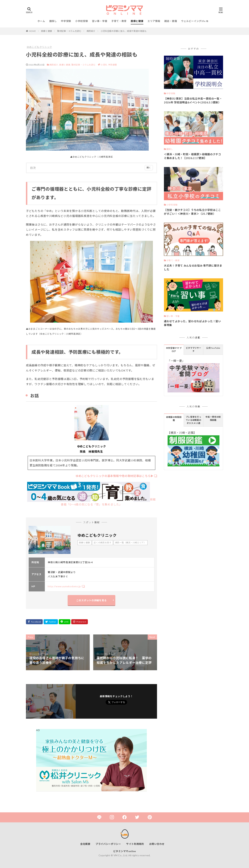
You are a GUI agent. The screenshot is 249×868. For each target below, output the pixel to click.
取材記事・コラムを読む (69, 31)
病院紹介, (54, 65)
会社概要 (85, 844)
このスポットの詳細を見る (91, 600)
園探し (53, 21)
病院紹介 (91, 31)
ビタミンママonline (125, 851)
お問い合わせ (157, 844)
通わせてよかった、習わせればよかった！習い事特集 (192, 323)
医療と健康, (65, 65)
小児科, (104, 65)
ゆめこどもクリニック (39, 47)
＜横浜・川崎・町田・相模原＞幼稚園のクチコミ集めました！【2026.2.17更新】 (192, 156)
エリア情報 (154, 21)
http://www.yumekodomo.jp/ (65, 586)
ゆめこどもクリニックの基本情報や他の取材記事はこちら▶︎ (115, 476)
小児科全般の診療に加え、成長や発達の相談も (124, 31)
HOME (33, 31)
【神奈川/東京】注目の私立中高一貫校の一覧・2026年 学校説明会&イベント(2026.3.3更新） (193, 101)
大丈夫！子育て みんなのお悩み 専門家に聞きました (193, 268)
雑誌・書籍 (171, 21)
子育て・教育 (119, 21)
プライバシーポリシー (108, 844)
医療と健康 (137, 21)
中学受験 (66, 21)
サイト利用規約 (135, 844)
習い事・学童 (100, 21)
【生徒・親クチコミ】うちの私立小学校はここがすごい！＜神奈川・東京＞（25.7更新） (192, 212)
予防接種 (112, 65)
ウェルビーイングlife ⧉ (195, 21)
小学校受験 (82, 21)
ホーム (41, 21)
